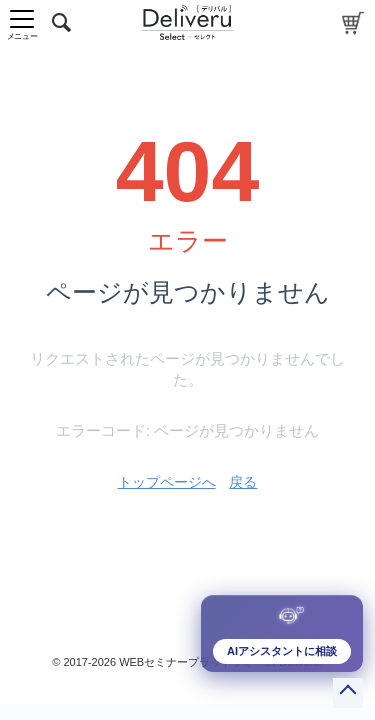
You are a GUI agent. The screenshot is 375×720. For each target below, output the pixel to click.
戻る (243, 482)
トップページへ (167, 482)
